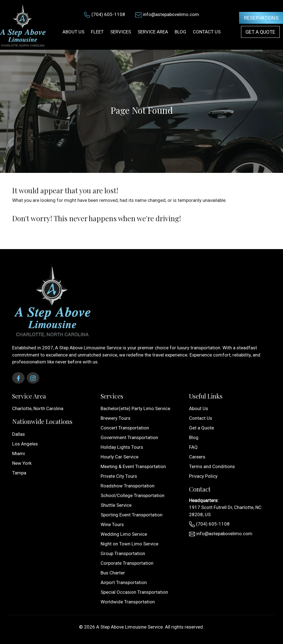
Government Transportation (129, 437)
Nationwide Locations (42, 421)
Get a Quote (260, 32)
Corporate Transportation (127, 563)
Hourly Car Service (120, 457)
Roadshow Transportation (128, 486)
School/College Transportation (133, 495)
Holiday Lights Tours (122, 447)
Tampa (19, 473)
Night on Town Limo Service (129, 544)
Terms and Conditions (212, 466)
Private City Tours (119, 476)
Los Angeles (25, 444)
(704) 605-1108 (108, 14)
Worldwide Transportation (128, 602)
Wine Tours (112, 524)
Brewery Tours (116, 418)
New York (22, 463)
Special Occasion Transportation (134, 592)
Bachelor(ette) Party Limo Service (135, 408)
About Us (199, 408)
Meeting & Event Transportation (133, 466)
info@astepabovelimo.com (171, 14)
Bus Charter (113, 573)
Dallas (19, 434)
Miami (19, 453)
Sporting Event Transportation (132, 515)
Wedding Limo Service (124, 534)
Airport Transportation (124, 582)
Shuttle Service (116, 505)
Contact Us (201, 418)
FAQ (193, 447)
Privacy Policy (203, 476)
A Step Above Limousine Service (129, 627)
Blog (194, 437)
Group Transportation (123, 553)
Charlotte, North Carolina (38, 408)
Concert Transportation (125, 428)
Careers (197, 457)
